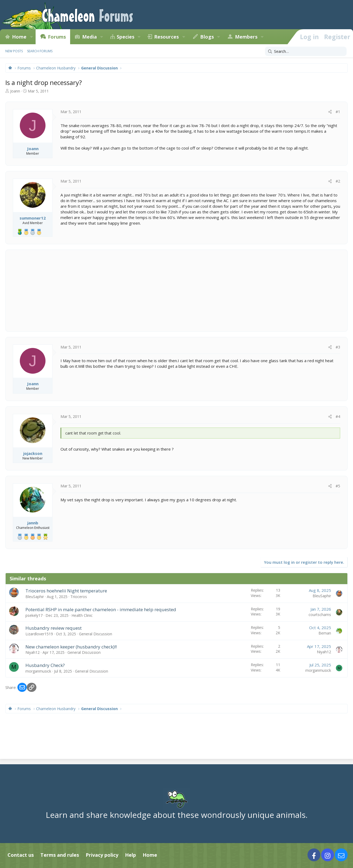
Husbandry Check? (45, 665)
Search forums (40, 51)
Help (130, 855)
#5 (338, 486)
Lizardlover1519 (39, 634)
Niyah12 (33, 652)
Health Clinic (82, 615)
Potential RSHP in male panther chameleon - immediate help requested (101, 609)
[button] (31, 37)
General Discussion (96, 634)
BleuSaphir (35, 597)
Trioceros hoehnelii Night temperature (66, 591)
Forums (57, 37)
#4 (338, 416)
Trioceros (79, 597)
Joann (15, 91)
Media (90, 37)
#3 (338, 347)
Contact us (21, 855)
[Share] (330, 112)
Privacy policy (102, 855)
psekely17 (34, 615)
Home (19, 37)
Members (246, 37)
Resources (166, 37)
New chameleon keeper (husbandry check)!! (71, 647)
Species (126, 37)
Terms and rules (60, 855)
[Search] (306, 51)
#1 (338, 112)
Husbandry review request (54, 628)
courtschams (320, 615)
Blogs (207, 37)
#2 (338, 181)
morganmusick (38, 671)
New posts (14, 51)
